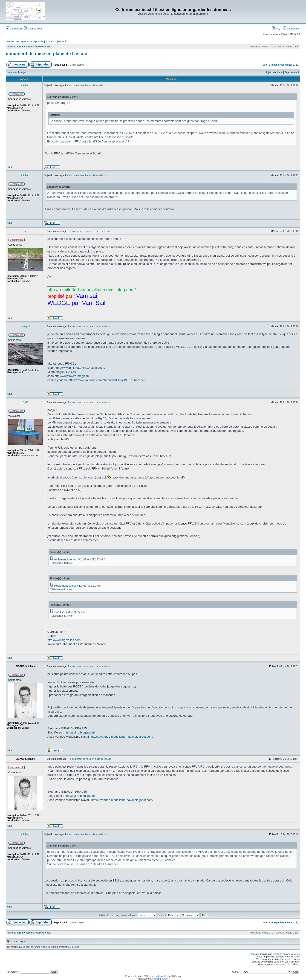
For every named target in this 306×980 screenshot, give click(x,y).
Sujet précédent (274, 72)
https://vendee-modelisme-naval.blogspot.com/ (122, 737)
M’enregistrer (33, 29)
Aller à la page (271, 65)
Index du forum (15, 47)
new (49, 47)
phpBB (141, 976)
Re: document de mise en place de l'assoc (87, 86)
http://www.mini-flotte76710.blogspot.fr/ (79, 368)
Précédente (286, 65)
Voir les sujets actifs (57, 41)
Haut (9, 167)
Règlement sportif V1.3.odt (71, 586)
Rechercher (292, 29)
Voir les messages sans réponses (25, 41)
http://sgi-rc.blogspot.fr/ (80, 732)
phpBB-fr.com (161, 979)
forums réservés (35, 47)
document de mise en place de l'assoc (46, 54)
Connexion (14, 29)
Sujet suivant (292, 72)
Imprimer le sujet (17, 72)
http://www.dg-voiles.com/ (64, 640)
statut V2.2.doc (63, 612)
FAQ (276, 29)
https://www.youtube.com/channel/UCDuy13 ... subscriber (107, 380)
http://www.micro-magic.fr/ (72, 376)
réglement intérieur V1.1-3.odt (73, 560)
